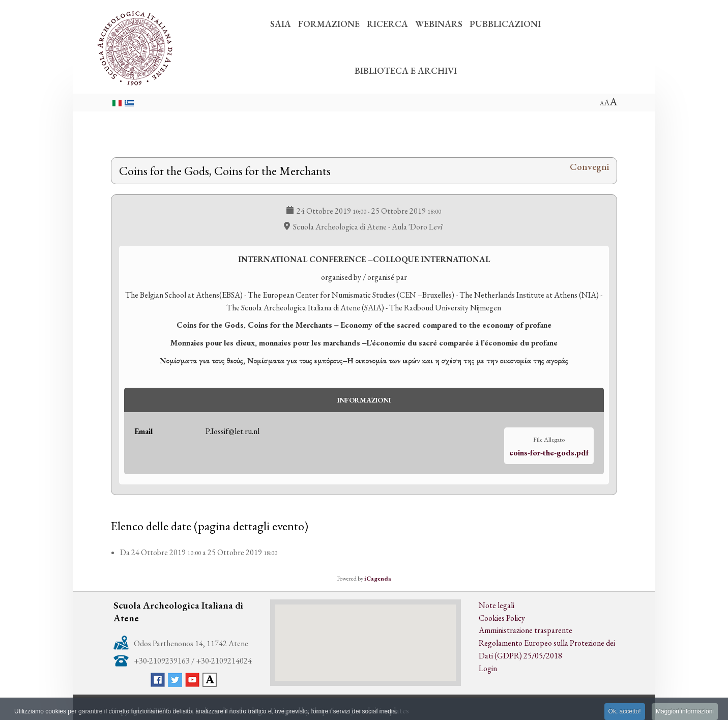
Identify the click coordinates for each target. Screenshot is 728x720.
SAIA (281, 24)
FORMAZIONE (329, 24)
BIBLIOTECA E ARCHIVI (406, 70)
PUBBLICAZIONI (505, 24)
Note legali (497, 605)
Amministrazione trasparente (526, 630)
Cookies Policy (502, 618)
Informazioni (364, 400)
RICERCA (387, 24)
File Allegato (549, 439)
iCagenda (378, 579)
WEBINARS (439, 24)
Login (488, 668)
